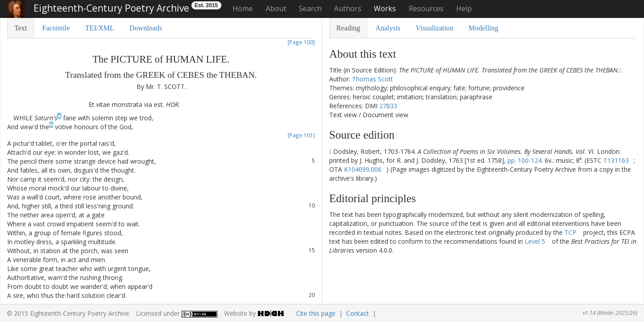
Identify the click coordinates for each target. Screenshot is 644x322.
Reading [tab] (348, 28)
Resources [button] (426, 8)
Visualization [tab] (434, 28)
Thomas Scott (373, 79)
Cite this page (316, 313)
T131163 (616, 160)
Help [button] (464, 8)
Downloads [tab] (146, 28)
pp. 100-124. (525, 160)
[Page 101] (301, 135)
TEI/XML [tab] (100, 28)
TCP (570, 232)
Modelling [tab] (484, 28)
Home (243, 8)
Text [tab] (21, 28)
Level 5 (535, 241)
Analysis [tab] (388, 28)
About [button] (276, 8)
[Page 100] (301, 42)
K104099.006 (363, 169)
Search (310, 8)
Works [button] (385, 8)
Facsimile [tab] (56, 28)
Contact (358, 313)
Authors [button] (348, 8)
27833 (388, 106)
